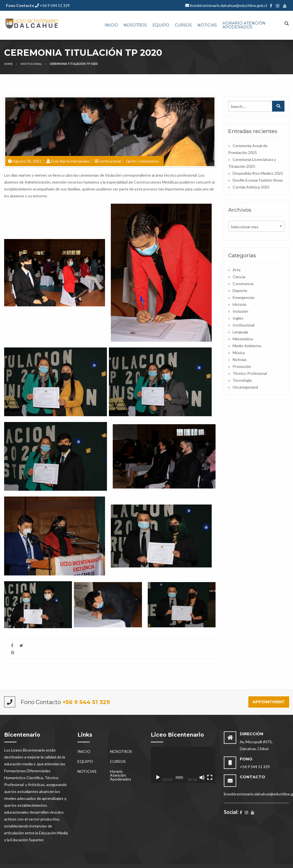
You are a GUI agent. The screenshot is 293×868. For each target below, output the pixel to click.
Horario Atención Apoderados (244, 25)
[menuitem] (111, 25)
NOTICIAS (207, 25)
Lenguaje (240, 332)
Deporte (240, 290)
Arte (237, 270)
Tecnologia (242, 380)
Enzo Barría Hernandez (70, 161)
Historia (239, 304)
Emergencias (244, 297)
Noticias (240, 359)
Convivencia (243, 284)
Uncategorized (245, 387)
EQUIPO (161, 25)
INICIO (111, 25)
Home (8, 64)
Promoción (242, 366)
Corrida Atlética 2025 (251, 187)
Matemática (243, 339)
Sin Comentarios (145, 161)
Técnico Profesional (250, 373)
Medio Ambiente (247, 346)
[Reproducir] (158, 777)
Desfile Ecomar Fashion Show (258, 180)
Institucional (31, 64)
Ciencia (239, 277)
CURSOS (183, 25)
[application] (183, 765)
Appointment (269, 702)
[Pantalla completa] (210, 777)
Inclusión (240, 311)
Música (239, 353)
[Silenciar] (202, 777)
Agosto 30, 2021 (27, 161)
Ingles (238, 318)
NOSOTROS (135, 25)
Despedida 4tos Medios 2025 (258, 173)
